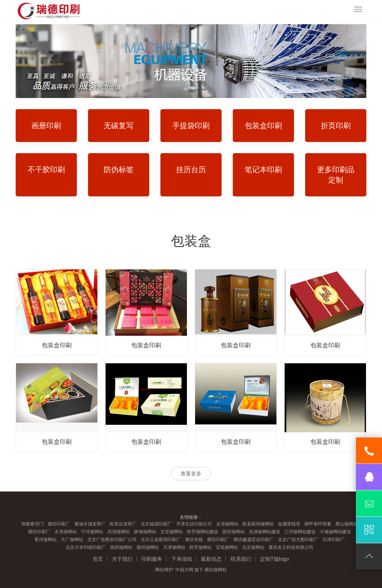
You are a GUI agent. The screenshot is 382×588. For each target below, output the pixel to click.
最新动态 (211, 559)
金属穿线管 (289, 524)
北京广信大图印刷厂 (298, 540)
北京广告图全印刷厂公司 (112, 540)
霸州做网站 (148, 547)
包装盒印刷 (57, 345)
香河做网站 (46, 540)
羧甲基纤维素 (318, 524)
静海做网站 (145, 532)
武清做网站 (119, 532)
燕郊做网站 (121, 547)
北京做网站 (253, 547)
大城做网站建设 (335, 532)
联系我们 (241, 559)
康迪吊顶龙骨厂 (90, 524)
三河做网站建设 (300, 532)
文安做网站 (172, 532)
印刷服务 (152, 559)
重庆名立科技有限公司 (291, 547)
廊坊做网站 (216, 570)
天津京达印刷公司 (194, 524)
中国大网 (184, 570)
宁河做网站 (92, 532)
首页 (98, 559)
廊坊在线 (194, 540)
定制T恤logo (275, 559)
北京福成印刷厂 (156, 524)
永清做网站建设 (264, 532)
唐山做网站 (347, 524)
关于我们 (122, 559)
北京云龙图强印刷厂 (161, 540)
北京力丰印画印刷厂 (86, 547)
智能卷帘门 (32, 524)
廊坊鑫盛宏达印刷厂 (254, 540)
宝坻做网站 (227, 547)
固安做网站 (234, 532)
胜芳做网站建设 (203, 532)
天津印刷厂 (334, 540)
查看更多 (191, 474)
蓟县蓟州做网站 (258, 524)
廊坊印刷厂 (59, 524)
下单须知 (182, 559)
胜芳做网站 (200, 547)
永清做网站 (227, 524)
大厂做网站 (72, 540)
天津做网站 (174, 547)
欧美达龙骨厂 (123, 524)
